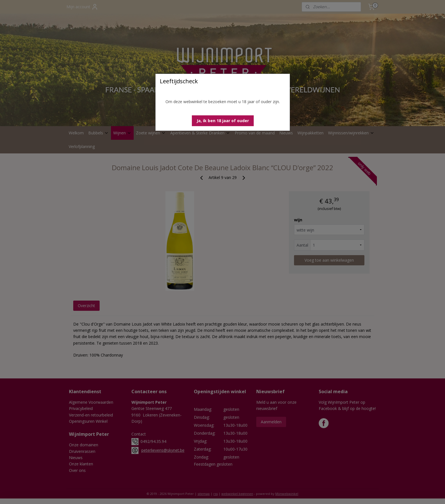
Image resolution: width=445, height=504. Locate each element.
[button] (223, 121)
